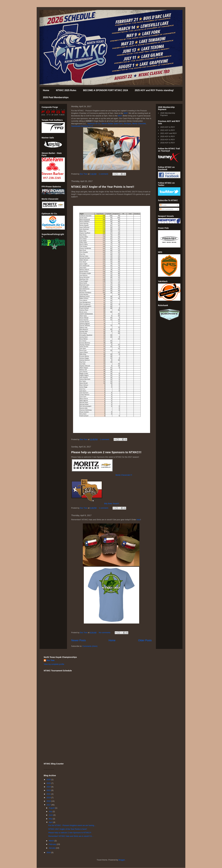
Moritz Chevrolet (139, 124)
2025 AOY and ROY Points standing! (154, 90)
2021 (49, 794)
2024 (49, 787)
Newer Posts (79, 640)
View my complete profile (54, 664)
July (51, 811)
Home (46, 90)
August (52, 808)
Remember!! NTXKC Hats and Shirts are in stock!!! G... (71, 836)
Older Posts (145, 640)
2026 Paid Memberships (56, 97)
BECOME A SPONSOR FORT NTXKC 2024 (106, 90)
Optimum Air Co (94, 124)
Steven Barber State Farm (112, 124)
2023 (49, 790)
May (51, 819)
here (138, 520)
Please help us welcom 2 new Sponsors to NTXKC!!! (106, 452)
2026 (49, 780)
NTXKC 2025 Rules (66, 90)
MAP (126, 113)
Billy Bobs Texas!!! (112, 504)
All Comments (166, 209)
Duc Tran (51, 660)
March (52, 841)
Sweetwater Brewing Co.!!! (82, 126)
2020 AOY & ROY (168, 136)
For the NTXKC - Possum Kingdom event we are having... (72, 825)
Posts (163, 205)
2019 (49, 798)
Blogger (122, 860)
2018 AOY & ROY (168, 143)
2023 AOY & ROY (168, 127)
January (52, 848)
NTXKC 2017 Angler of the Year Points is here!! (103, 187)
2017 (49, 805)
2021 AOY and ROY (168, 133)
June (51, 815)
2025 (49, 783)
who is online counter (47, 769)
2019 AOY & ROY (168, 140)
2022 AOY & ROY (168, 130)
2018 (49, 801)
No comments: (105, 633)
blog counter (52, 769)
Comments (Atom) (90, 646)
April (51, 822)
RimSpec (127, 124)
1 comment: (104, 174)
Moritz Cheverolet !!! (124, 475)
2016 (49, 852)
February (53, 844)
